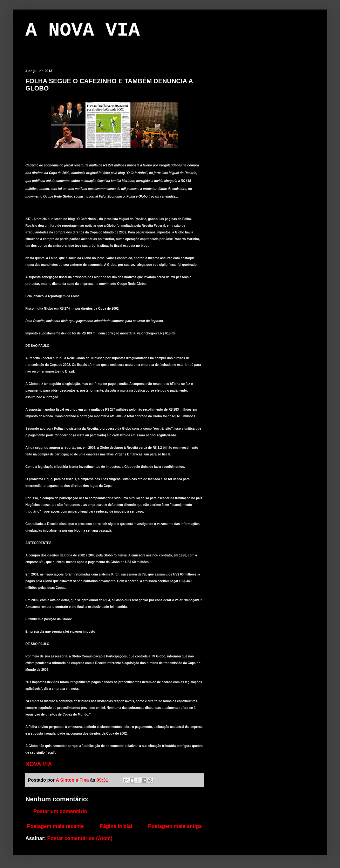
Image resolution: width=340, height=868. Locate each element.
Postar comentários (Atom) (80, 838)
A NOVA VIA (83, 30)
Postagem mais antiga (175, 826)
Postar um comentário (60, 811)
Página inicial (116, 826)
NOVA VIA (39, 764)
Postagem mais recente (55, 826)
